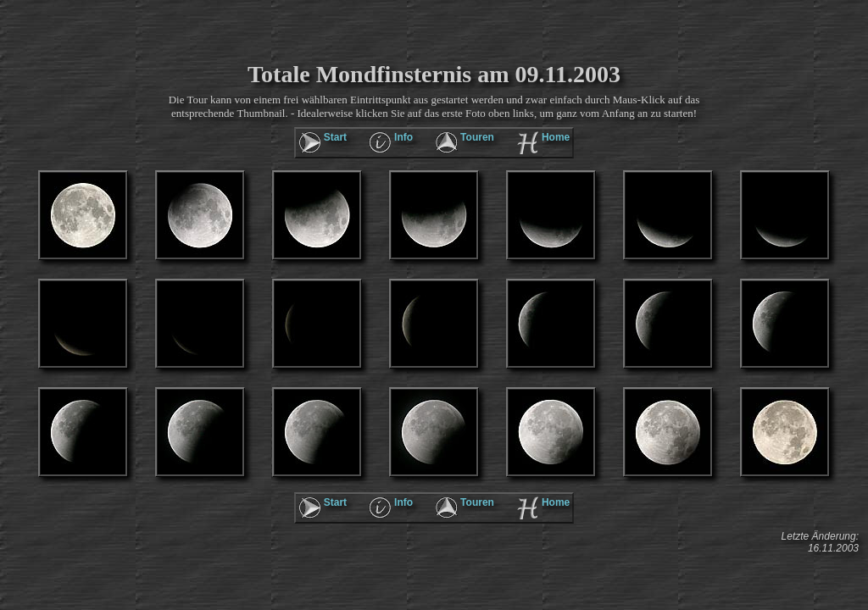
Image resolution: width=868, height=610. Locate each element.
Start (335, 137)
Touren (477, 137)
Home (556, 137)
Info (403, 137)
